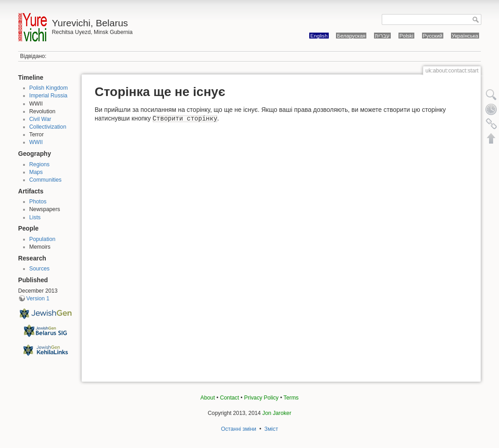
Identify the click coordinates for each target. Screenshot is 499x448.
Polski (406, 36)
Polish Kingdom (49, 88)
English (319, 36)
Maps (36, 172)
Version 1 (38, 299)
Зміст (271, 429)
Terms (291, 398)
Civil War (41, 119)
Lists (35, 217)
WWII (36, 142)
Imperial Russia (48, 96)
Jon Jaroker (277, 413)
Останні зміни (239, 429)
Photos (38, 202)
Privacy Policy (261, 398)
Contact (230, 398)
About (208, 398)
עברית (382, 36)
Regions (40, 164)
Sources (40, 269)
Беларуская (351, 36)
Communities (46, 180)
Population (43, 239)
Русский (433, 36)
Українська (465, 36)
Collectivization (48, 127)
